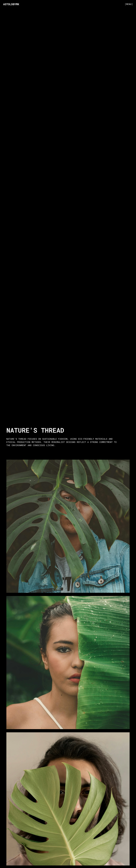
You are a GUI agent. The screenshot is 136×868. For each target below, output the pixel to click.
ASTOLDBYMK (11, 4)
